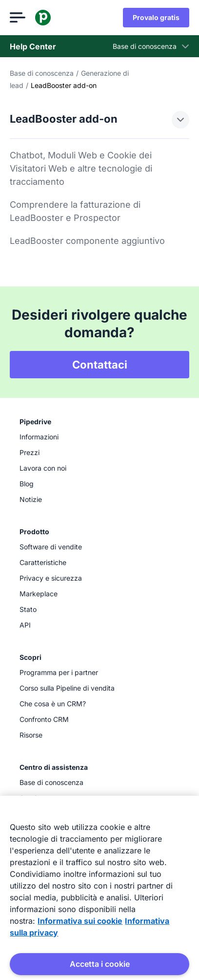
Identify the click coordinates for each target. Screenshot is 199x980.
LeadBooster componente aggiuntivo (87, 241)
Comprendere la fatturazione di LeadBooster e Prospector (75, 211)
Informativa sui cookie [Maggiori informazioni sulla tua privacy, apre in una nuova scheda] (80, 921)
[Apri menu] (18, 18)
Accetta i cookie (100, 964)
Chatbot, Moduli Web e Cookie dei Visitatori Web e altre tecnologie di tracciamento (81, 168)
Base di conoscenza (42, 73)
